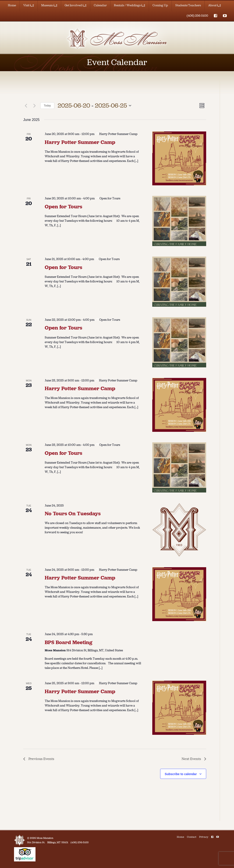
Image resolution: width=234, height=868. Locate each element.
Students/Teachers (188, 5)
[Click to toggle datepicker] (94, 106)
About (215, 5)
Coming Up (160, 5)
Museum (49, 5)
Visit (29, 5)
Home (12, 5)
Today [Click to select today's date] (47, 106)
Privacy (204, 837)
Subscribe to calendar (181, 774)
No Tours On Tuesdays (73, 514)
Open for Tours (63, 207)
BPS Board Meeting (68, 642)
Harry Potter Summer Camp (80, 142)
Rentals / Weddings (130, 5)
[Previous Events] (26, 106)
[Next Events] (34, 106)
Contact (192, 837)
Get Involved (76, 5)
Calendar (100, 5)
